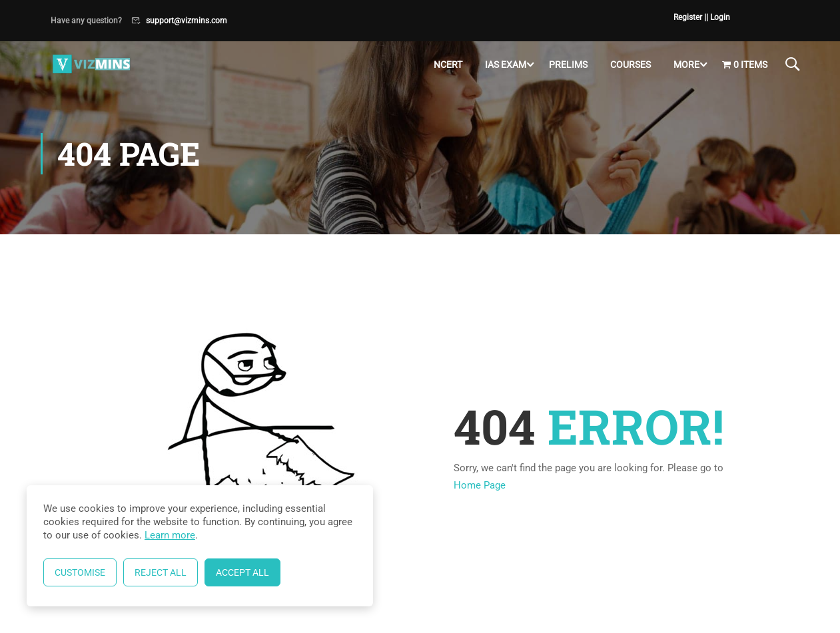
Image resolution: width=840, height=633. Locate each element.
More (686, 65)
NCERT (448, 65)
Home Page (480, 485)
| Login (718, 17)
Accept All (242, 572)
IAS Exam (506, 65)
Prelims (568, 65)
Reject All (161, 572)
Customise (80, 572)
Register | (690, 17)
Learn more (170, 535)
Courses (630, 65)
